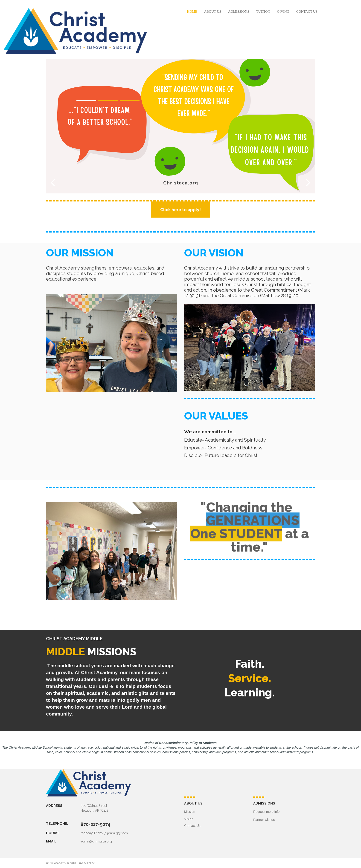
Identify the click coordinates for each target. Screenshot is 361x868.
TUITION (263, 11)
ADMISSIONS (239, 11)
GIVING (283, 11)
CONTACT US (307, 11)
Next (308, 182)
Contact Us (192, 826)
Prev (53, 182)
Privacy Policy (86, 863)
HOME (192, 11)
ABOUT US (213, 11)
